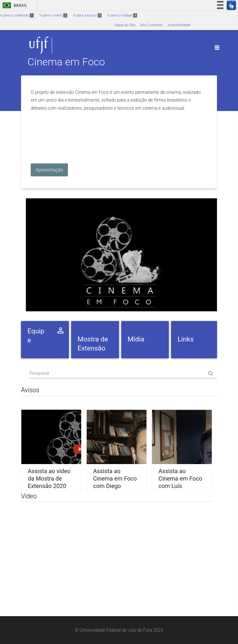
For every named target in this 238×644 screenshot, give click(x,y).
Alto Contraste (152, 25)
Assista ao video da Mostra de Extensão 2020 (49, 478)
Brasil (14, 5)
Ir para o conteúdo (17, 15)
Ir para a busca (87, 15)
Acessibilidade (179, 25)
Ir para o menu (53, 15)
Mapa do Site (125, 25)
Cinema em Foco (66, 62)
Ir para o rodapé (122, 15)
